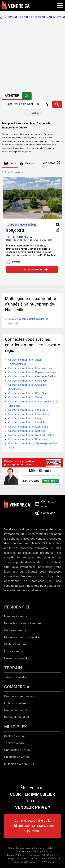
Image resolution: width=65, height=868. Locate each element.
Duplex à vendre (14, 736)
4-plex (40, 138)
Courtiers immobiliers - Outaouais (28, 439)
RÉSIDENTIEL (17, 607)
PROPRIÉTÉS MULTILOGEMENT (26, 17)
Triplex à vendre (14, 743)
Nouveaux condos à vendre (22, 637)
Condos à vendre (15, 630)
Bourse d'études (16, 855)
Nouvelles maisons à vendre (22, 623)
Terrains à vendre (15, 677)
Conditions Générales (24, 862)
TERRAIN (13, 668)
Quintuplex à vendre (17, 757)
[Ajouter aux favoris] (57, 225)
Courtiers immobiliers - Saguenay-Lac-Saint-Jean (34, 446)
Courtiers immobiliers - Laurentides (29, 414)
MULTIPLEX (15, 727)
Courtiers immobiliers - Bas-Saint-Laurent (32, 368)
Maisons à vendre (16, 616)
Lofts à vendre (14, 651)
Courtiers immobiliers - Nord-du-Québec (31, 435)
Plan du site (27, 859)
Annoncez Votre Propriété (44, 855)
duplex (27, 138)
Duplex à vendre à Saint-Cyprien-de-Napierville (29, 321)
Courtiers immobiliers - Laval (25, 418)
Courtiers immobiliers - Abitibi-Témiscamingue (26, 362)
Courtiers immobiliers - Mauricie (27, 422)
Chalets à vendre (15, 644)
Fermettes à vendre (17, 658)
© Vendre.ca (48, 862)
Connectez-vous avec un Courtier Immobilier (31, 848)
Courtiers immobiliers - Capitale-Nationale (32, 372)
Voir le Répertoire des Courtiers (32, 852)
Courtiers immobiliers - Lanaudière (28, 410)
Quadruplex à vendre (18, 750)
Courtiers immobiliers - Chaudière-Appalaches (28, 387)
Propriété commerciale (19, 696)
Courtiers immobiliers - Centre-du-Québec (32, 376)
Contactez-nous (48, 859)
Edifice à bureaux (15, 703)
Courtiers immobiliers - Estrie (25, 397)
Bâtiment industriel (17, 717)
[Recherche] (57, 104)
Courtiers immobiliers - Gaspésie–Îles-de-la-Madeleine (34, 404)
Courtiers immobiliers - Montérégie (28, 427)
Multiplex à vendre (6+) (19, 764)
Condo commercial (17, 710)
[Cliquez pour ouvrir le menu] (59, 5)
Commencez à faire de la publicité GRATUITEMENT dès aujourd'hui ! (33, 826)
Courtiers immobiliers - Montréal (27, 431)
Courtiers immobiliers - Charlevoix (28, 381)
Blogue (12, 859)
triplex (34, 138)
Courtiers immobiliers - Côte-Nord (28, 393)
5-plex (46, 138)
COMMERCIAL (18, 687)
